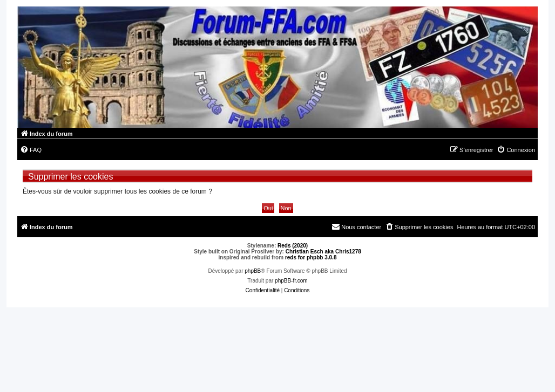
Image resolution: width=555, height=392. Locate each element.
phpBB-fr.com (291, 281)
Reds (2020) (293, 246)
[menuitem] (31, 150)
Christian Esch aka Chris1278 (323, 252)
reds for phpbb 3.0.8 (311, 257)
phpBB (253, 271)
